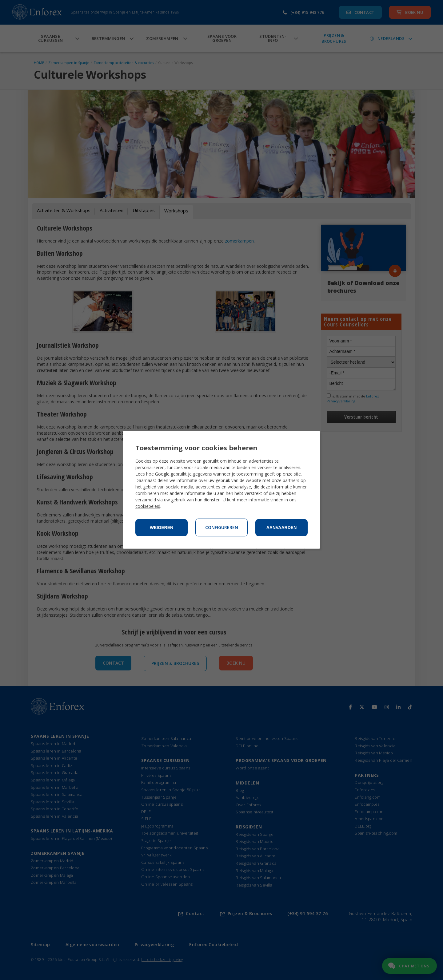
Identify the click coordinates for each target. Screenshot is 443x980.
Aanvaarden (282, 528)
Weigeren (162, 528)
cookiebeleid (148, 506)
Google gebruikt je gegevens (184, 474)
